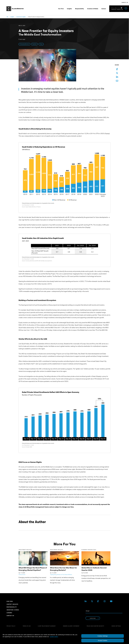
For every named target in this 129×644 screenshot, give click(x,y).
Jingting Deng (53, 575)
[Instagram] (106, 601)
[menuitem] (61, 9)
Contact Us (125, 2)
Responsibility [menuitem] (12, 607)
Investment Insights (21, 17)
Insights (12, 17)
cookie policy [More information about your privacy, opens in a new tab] (54, 637)
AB (7, 17)
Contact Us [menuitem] (10, 616)
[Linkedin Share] (117, 77)
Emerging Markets (24, 44)
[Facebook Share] (117, 69)
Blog (41, 44)
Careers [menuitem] (9, 613)
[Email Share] (117, 81)
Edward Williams (68, 575)
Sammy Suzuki (22, 575)
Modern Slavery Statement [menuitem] (71, 626)
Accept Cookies (103, 641)
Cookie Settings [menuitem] (116, 626)
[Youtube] (112, 601)
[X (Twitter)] (93, 601)
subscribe (94, 618)
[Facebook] (99, 601)
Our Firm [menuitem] (10, 601)
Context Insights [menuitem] (12, 604)
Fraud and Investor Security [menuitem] (95, 626)
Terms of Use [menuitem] (27, 626)
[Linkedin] (87, 601)
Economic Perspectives (89, 550)
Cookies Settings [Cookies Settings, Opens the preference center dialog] (103, 636)
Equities (34, 44)
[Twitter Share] (117, 73)
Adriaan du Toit (60, 575)
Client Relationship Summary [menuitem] (47, 626)
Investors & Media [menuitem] (13, 610)
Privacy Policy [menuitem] (11, 626)
